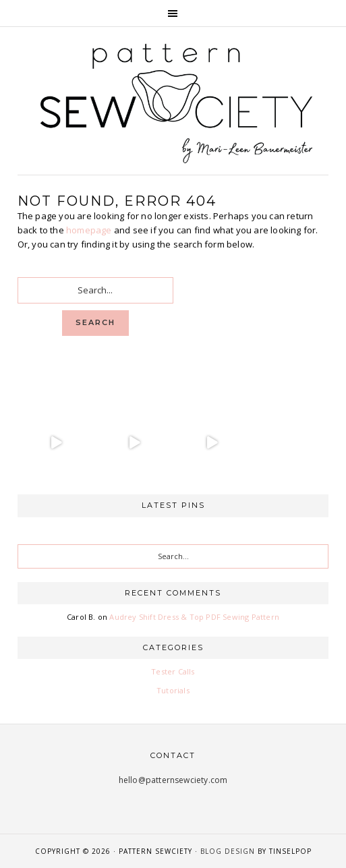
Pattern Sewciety (173, 101)
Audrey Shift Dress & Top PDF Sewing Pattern (194, 617)
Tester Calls (173, 671)
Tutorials (173, 690)
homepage (89, 230)
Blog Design (228, 851)
